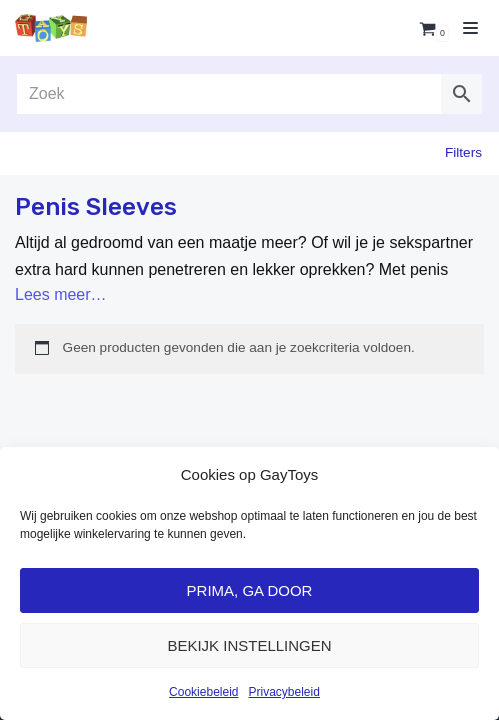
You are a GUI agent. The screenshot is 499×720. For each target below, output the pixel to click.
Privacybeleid (284, 692)
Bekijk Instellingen (249, 645)
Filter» (464, 153)
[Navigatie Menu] (470, 28)
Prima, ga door (250, 590)
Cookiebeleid (203, 692)
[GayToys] (51, 27)
